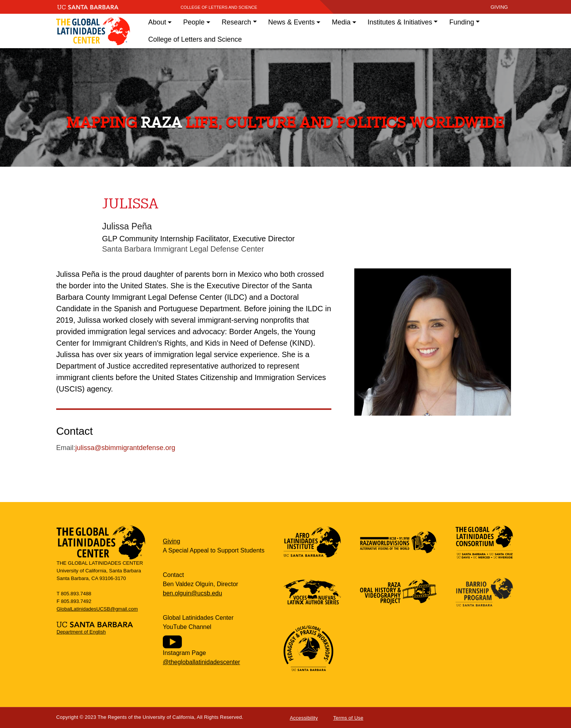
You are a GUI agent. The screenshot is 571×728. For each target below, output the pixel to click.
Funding (462, 22)
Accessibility (304, 718)
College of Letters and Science (219, 7)
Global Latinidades (93, 31)
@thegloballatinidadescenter (201, 662)
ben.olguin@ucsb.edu (192, 593)
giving (499, 7)
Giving (171, 541)
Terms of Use (348, 718)
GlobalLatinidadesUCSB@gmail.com (97, 609)
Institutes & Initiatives (400, 22)
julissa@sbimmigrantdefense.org (125, 448)
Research (236, 22)
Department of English (81, 632)
